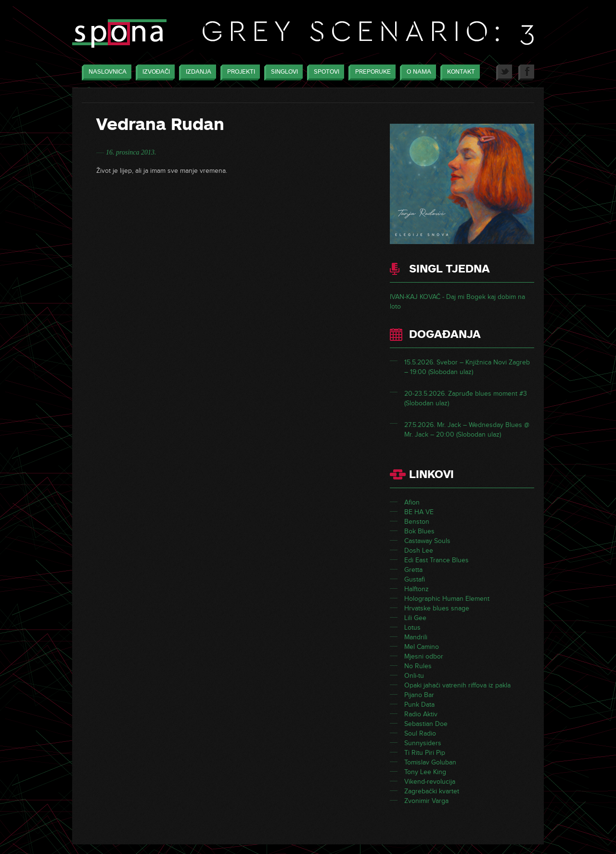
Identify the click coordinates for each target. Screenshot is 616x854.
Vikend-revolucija (430, 782)
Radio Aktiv (421, 714)
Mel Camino (422, 647)
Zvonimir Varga (426, 801)
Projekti (239, 72)
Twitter (504, 72)
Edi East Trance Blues (436, 560)
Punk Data (419, 705)
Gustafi (415, 579)
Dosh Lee (419, 550)
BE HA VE (419, 512)
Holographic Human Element (447, 599)
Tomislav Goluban (430, 762)
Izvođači (154, 72)
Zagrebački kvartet (432, 791)
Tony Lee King (425, 772)
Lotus (412, 628)
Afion (412, 502)
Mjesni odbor (424, 656)
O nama (417, 72)
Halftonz (417, 589)
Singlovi (282, 72)
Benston (417, 522)
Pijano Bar (419, 695)
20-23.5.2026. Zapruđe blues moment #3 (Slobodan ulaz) (466, 398)
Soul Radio (420, 733)
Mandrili (416, 637)
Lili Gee (415, 618)
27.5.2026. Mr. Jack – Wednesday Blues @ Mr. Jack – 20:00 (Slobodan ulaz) (467, 430)
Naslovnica (105, 72)
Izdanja (196, 72)
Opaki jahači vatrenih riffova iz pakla (457, 685)
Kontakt (459, 72)
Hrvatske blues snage (437, 608)
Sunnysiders (423, 743)
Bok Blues (419, 531)
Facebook (526, 72)
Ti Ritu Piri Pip (425, 753)
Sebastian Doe (426, 724)
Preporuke (371, 72)
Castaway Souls (427, 541)
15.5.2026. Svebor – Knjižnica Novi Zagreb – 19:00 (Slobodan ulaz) (467, 367)
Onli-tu (414, 676)
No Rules (418, 666)
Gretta (413, 570)
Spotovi (324, 72)
